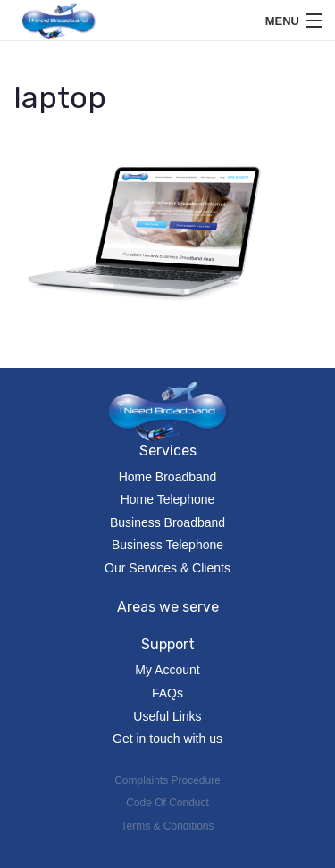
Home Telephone (168, 499)
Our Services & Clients (167, 568)
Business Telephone (167, 545)
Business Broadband (167, 522)
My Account (167, 670)
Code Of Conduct (167, 803)
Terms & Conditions (167, 826)
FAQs (167, 693)
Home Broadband (168, 477)
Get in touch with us (167, 739)
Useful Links (167, 716)
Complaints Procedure (167, 780)
